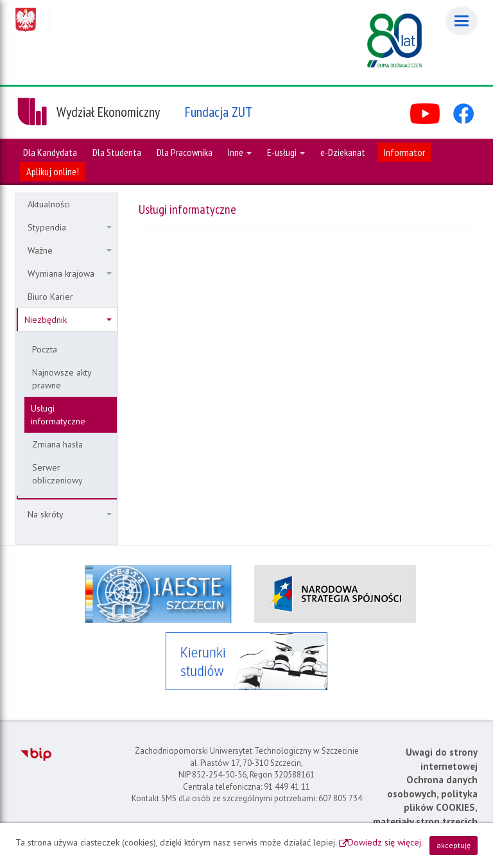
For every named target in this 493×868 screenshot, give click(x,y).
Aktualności (49, 204)
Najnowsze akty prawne (62, 379)
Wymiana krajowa (70, 273)
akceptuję (454, 845)
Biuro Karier (50, 297)
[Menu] (462, 21)
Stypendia (70, 227)
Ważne (70, 250)
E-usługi (286, 152)
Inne (240, 152)
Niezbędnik (68, 320)
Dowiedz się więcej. (385, 842)
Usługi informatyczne (58, 415)
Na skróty (70, 514)
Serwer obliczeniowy (57, 474)
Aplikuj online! (53, 171)
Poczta (45, 349)
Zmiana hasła (57, 444)
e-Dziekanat (343, 152)
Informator (404, 152)
